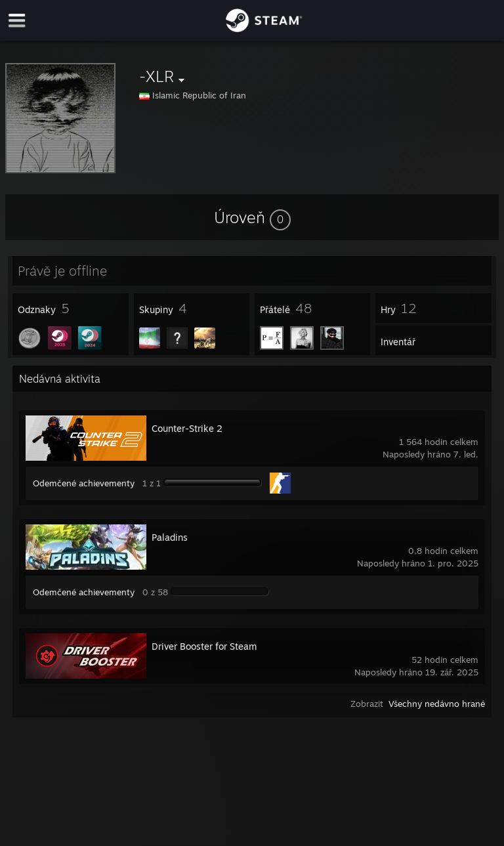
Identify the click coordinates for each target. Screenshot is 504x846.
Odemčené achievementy (84, 483)
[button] (252, 217)
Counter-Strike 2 (187, 428)
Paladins (170, 537)
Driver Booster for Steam (204, 646)
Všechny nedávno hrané (437, 704)
